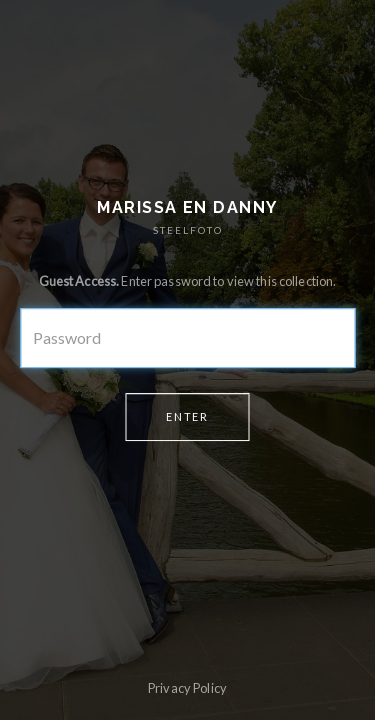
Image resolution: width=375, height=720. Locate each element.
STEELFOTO (188, 230)
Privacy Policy (187, 688)
